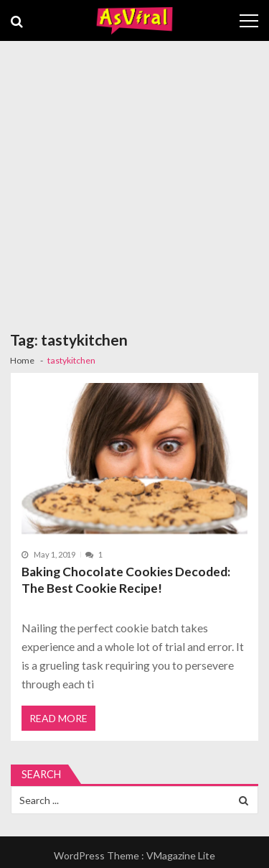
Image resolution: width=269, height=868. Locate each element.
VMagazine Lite (181, 855)
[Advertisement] (134, 183)
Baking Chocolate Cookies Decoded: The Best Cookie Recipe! (126, 580)
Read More (58, 718)
